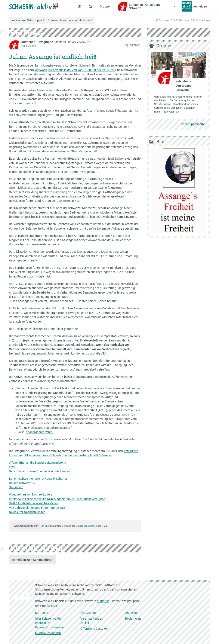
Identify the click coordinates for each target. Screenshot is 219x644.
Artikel (85, 623)
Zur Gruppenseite (193, 124)
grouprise (103, 601)
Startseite (41, 613)
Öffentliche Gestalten (94, 629)
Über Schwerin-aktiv (48, 619)
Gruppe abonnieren (79, 42)
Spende (52, 605)
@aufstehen (90, 526)
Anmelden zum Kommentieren (33, 560)
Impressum (43, 623)
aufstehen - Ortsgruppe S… (29, 21)
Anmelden (132, 613)
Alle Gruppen (89, 613)
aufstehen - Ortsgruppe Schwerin (44, 42)
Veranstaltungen (92, 619)
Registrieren (133, 619)
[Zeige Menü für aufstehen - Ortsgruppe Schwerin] (146, 6)
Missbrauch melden (48, 633)
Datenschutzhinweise (49, 627)
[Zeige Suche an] (90, 6)
